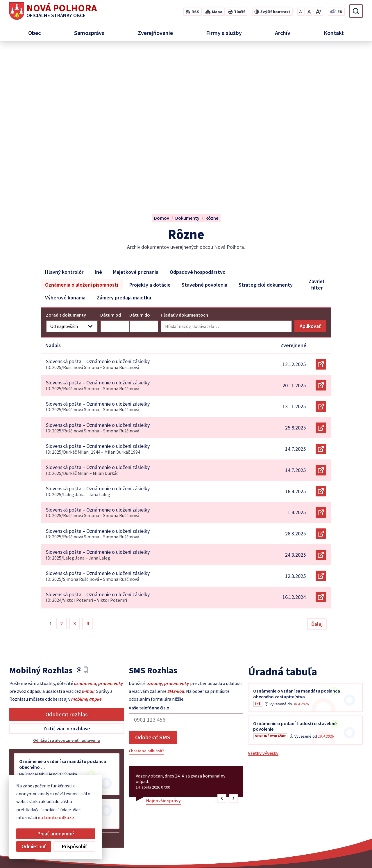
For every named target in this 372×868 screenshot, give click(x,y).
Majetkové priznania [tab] (136, 122)
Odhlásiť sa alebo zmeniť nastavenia (67, 591)
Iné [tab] (98, 122)
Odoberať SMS (153, 588)
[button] (222, 649)
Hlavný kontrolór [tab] (64, 122)
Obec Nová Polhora (273, 852)
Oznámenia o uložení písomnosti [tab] (82, 135)
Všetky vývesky (263, 603)
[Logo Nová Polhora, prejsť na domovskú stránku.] (53, 11)
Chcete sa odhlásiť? (146, 601)
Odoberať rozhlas (67, 565)
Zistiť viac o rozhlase (67, 579)
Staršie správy (28, 689)
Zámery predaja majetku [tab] (124, 148)
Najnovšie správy (163, 651)
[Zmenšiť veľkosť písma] (301, 12)
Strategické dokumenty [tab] (266, 135)
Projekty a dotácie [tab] (150, 135)
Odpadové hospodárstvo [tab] (198, 122)
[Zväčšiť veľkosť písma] (318, 12)
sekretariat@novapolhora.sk (333, 820)
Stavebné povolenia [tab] (204, 135)
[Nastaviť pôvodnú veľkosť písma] (309, 12)
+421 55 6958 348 (320, 813)
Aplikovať (313, 178)
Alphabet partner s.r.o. (193, 852)
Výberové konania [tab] (65, 148)
